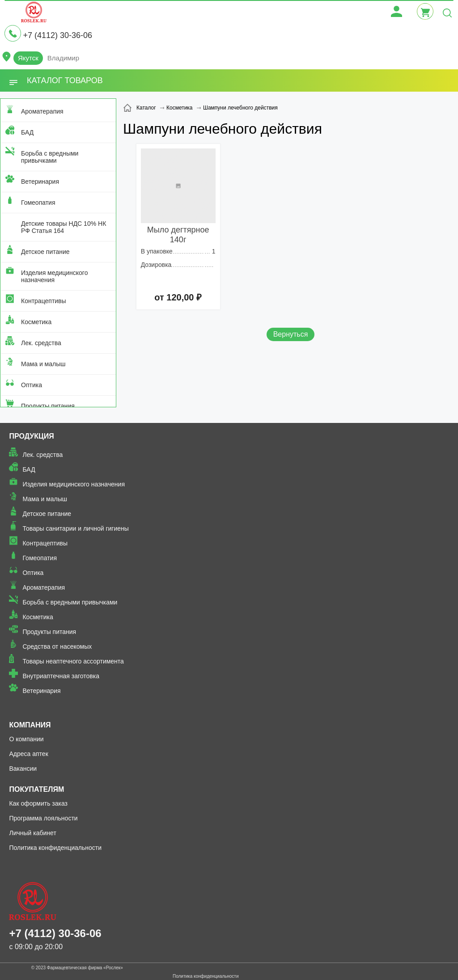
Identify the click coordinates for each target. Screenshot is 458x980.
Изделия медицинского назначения (54, 276)
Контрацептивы (44, 301)
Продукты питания (48, 406)
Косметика (36, 322)
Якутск (28, 58)
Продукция (31, 436)
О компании (26, 739)
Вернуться (291, 334)
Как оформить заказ (38, 803)
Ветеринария (40, 182)
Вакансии (23, 769)
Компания (30, 725)
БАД (27, 132)
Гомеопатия (38, 203)
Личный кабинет (32, 833)
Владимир (63, 58)
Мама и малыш (43, 364)
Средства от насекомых (57, 646)
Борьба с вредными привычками (50, 157)
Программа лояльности (43, 818)
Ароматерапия (42, 111)
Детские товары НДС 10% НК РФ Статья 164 (64, 227)
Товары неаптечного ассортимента (73, 661)
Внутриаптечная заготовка (61, 676)
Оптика (32, 385)
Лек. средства (41, 343)
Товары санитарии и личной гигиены (75, 528)
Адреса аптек (28, 754)
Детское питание (45, 252)
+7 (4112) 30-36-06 (57, 35)
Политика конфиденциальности (55, 848)
